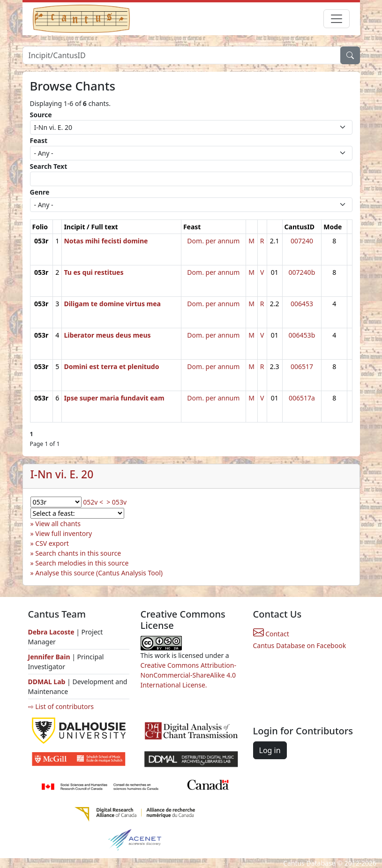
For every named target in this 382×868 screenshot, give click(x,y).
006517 (302, 366)
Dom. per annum (213, 241)
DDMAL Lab (47, 682)
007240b (302, 272)
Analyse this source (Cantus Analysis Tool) (99, 573)
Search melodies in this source (82, 563)
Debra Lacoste (51, 632)
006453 (302, 304)
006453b (302, 335)
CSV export (52, 543)
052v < (93, 502)
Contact (271, 634)
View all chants (58, 524)
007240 (302, 241)
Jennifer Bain (50, 657)
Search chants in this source (78, 553)
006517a (302, 398)
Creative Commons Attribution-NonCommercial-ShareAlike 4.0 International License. (188, 675)
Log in (270, 750)
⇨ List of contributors (61, 706)
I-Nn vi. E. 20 (62, 474)
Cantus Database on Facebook (300, 645)
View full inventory (64, 533)
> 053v (116, 502)
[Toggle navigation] (337, 19)
